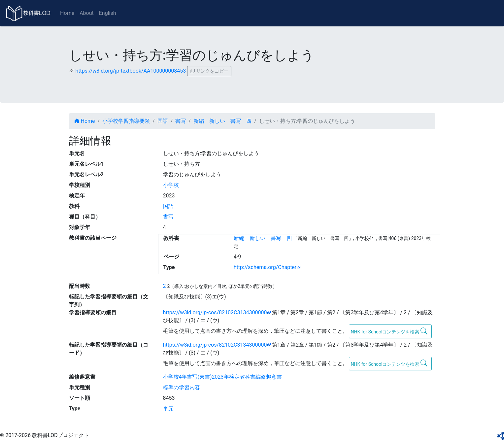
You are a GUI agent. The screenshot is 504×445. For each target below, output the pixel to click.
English (108, 13)
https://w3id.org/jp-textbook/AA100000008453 (131, 71)
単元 (168, 409)
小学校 (171, 185)
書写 (181, 121)
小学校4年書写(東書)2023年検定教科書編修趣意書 (222, 377)
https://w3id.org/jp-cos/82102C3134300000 (215, 312)
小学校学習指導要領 (126, 121)
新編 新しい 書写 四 (222, 121)
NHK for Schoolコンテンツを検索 (389, 331)
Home (67, 13)
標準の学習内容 (182, 387)
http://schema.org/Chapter (265, 267)
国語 (163, 121)
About (87, 13)
